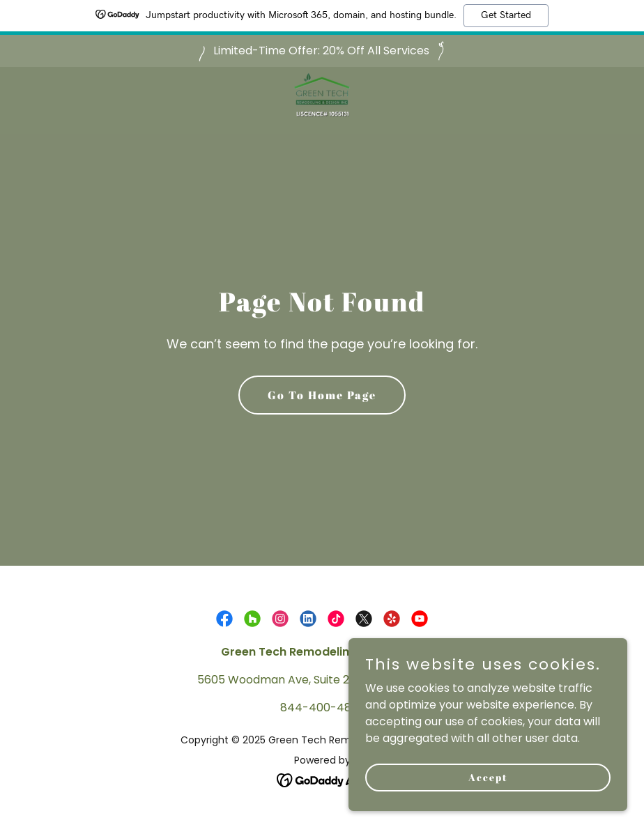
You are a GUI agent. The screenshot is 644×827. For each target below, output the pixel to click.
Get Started (506, 15)
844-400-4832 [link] (322, 708)
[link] (322, 100)
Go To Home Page (322, 395)
